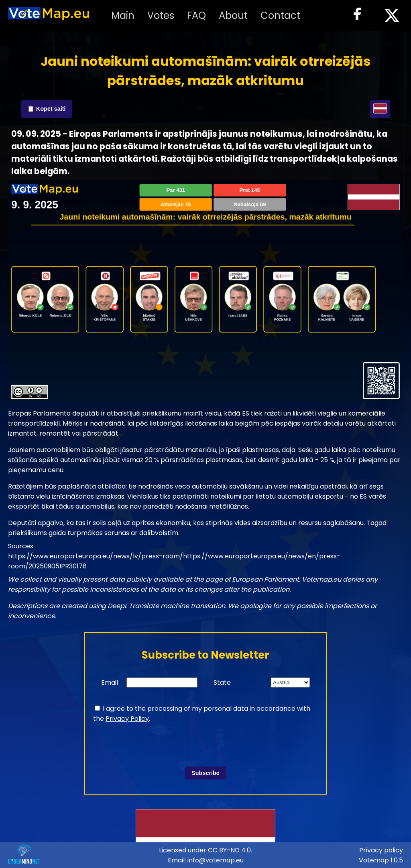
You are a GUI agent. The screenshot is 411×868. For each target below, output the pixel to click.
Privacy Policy (127, 719)
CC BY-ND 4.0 (229, 850)
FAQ (196, 15)
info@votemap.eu (216, 860)
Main (123, 15)
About (233, 15)
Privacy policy (381, 850)
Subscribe (205, 773)
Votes (161, 15)
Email (110, 682)
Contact (280, 15)
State (222, 682)
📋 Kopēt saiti (47, 109)
